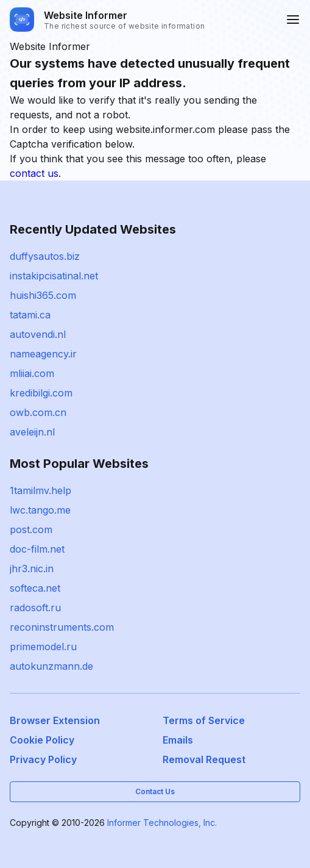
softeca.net (35, 588)
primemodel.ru (43, 647)
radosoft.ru (35, 608)
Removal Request (204, 759)
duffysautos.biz (45, 256)
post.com (31, 529)
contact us (34, 173)
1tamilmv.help (41, 490)
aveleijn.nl (32, 432)
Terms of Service (204, 720)
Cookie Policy (42, 740)
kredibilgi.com (41, 393)
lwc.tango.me (40, 510)
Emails (178, 740)
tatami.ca (30, 315)
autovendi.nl (38, 334)
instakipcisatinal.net (54, 276)
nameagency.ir (43, 354)
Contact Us (155, 791)
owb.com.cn (38, 412)
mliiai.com (32, 373)
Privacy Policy (43, 759)
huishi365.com (43, 295)
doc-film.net (37, 549)
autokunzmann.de (51, 666)
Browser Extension (55, 720)
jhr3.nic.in (32, 569)
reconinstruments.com (62, 627)
